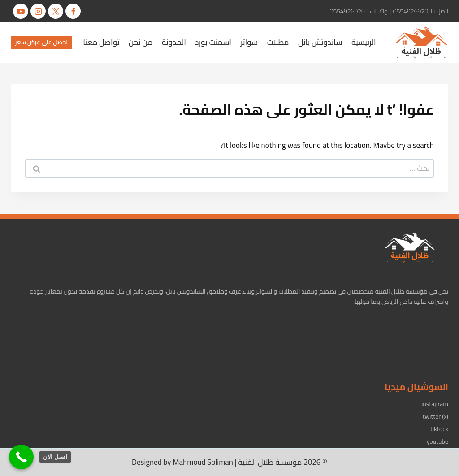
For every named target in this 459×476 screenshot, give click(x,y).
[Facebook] (73, 11)
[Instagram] (38, 11)
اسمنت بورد (213, 42)
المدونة (174, 42)
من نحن (141, 42)
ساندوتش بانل (320, 42)
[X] (56, 11)
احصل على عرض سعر (42, 42)
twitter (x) (435, 416)
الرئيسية (364, 42)
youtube (437, 441)
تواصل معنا (101, 42)
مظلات (278, 42)
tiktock (439, 429)
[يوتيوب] (21, 11)
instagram (435, 404)
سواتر (249, 42)
